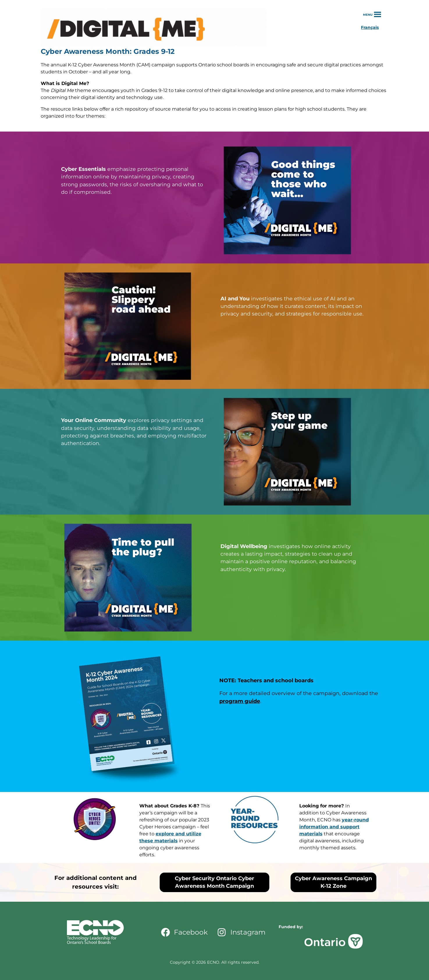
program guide (240, 701)
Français (370, 27)
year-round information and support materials (334, 827)
